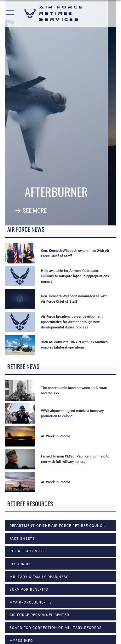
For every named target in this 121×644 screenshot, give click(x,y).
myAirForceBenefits (31, 602)
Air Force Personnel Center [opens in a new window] (39, 615)
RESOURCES (21, 564)
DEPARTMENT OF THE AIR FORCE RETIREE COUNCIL (58, 526)
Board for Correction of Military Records (56, 628)
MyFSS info (21, 641)
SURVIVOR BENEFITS (29, 589)
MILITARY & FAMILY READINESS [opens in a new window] (39, 577)
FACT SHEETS (22, 538)
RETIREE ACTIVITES (28, 551)
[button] (10, 13)
